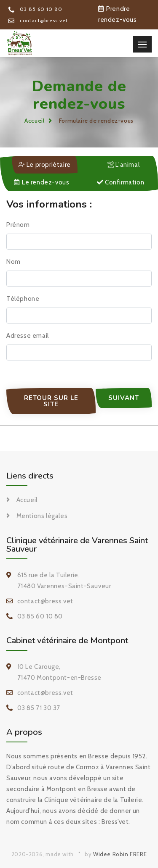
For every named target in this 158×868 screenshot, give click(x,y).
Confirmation (121, 182)
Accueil (34, 121)
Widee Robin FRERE (120, 854)
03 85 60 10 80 (35, 9)
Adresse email (28, 336)
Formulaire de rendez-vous (96, 121)
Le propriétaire (45, 165)
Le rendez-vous (42, 182)
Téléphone (23, 299)
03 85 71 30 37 (39, 708)
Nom (13, 262)
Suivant (124, 398)
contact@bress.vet (38, 20)
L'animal (123, 165)
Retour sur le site (51, 401)
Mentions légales (42, 516)
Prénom (18, 225)
